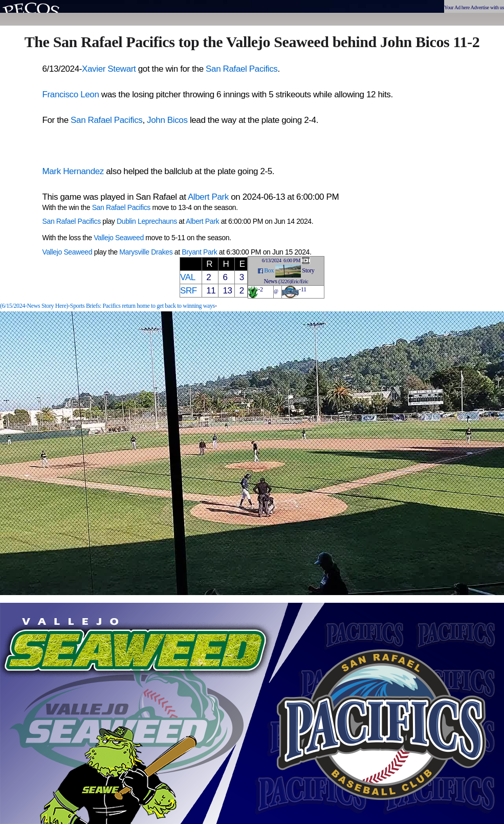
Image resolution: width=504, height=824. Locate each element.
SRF (189, 291)
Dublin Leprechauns (147, 221)
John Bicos (167, 120)
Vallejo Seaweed (119, 238)
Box (269, 270)
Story (308, 270)
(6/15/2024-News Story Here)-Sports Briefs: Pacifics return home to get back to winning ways (107, 306)
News (271, 281)
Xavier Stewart (109, 69)
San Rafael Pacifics (242, 69)
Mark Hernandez (73, 171)
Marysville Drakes (146, 252)
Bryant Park (199, 252)
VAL (188, 277)
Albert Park (208, 197)
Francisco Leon (71, 94)
